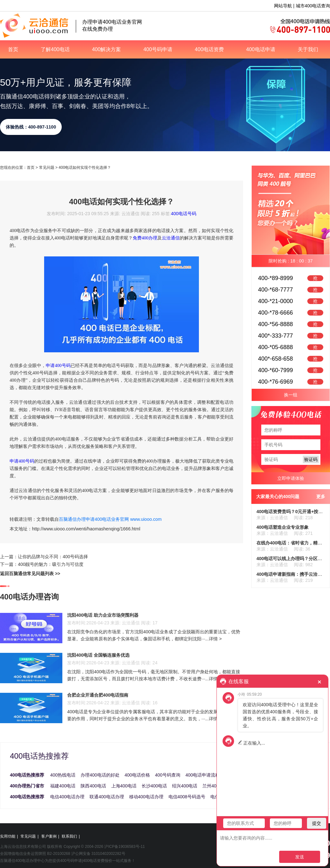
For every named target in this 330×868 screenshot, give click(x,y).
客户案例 (49, 836)
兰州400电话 (215, 786)
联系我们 (69, 836)
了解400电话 (55, 49)
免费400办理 (145, 238)
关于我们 (308, 49)
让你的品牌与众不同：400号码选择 (53, 557)
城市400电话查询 (313, 6)
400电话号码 (183, 214)
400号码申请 (158, 49)
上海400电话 (124, 786)
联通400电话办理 (107, 797)
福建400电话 (63, 786)
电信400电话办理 (67, 797)
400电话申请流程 (203, 775)
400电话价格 (137, 775)
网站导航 (283, 6)
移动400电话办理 (146, 797)
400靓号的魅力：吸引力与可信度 (51, 564)
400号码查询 (168, 775)
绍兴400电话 (185, 786)
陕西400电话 (93, 786)
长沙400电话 (154, 786)
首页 (13, 49)
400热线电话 (63, 775)
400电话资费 (209, 49)
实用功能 (8, 836)
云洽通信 (171, 238)
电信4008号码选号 (187, 797)
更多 (321, 497)
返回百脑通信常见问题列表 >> (30, 574)
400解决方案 (107, 49)
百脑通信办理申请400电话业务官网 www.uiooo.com (110, 519)
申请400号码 (58, 366)
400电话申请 (261, 49)
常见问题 (47, 168)
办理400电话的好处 (100, 775)
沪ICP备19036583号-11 (125, 847)
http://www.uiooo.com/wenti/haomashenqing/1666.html (86, 529)
